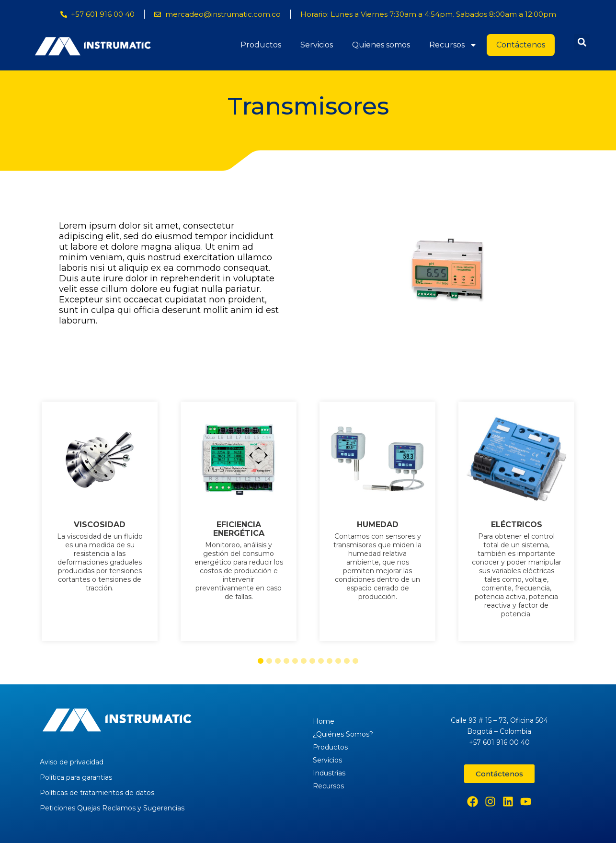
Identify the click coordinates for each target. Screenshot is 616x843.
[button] (582, 42)
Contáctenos (521, 45)
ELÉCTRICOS (517, 525)
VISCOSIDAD (100, 525)
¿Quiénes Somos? (343, 734)
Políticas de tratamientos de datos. (98, 793)
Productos (261, 45)
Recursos (453, 45)
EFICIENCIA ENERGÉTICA (239, 529)
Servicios (317, 45)
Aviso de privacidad (72, 762)
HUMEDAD (378, 525)
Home (324, 721)
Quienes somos (381, 45)
